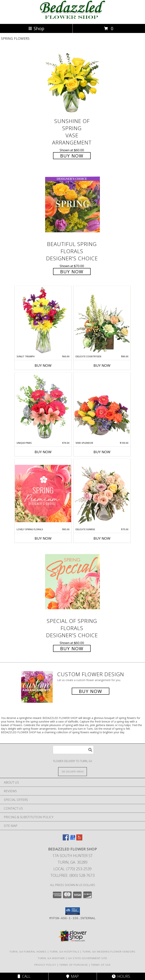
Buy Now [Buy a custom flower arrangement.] (91, 691)
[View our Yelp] (79, 839)
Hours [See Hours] (121, 976)
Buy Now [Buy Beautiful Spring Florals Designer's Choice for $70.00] (72, 272)
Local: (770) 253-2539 (72, 869)
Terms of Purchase (74, 965)
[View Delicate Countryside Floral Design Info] (102, 320)
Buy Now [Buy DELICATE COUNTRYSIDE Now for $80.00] (102, 365)
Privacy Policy (45, 965)
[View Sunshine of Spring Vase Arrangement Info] (72, 82)
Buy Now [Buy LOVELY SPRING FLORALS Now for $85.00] (43, 538)
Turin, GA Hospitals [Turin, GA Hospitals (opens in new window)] (64, 952)
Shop (36, 28)
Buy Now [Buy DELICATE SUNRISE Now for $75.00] (102, 538)
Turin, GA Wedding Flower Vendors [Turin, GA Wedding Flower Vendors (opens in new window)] (109, 952)
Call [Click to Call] (24, 976)
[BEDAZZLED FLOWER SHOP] (73, 18)
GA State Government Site (88, 958)
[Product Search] (73, 750)
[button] (73, 911)
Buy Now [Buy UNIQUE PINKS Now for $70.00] (43, 452)
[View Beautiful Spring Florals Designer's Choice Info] (72, 205)
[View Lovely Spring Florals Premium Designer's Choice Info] (43, 493)
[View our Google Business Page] (72, 839)
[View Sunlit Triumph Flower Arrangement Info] (43, 320)
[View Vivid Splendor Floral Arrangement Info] (102, 407)
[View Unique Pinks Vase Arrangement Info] (43, 407)
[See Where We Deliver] (72, 771)
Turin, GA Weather (51, 958)
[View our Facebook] (66, 839)
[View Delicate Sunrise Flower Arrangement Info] (102, 493)
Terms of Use (101, 965)
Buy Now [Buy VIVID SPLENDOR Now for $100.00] (102, 452)
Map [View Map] (72, 976)
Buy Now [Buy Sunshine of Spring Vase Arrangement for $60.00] (72, 156)
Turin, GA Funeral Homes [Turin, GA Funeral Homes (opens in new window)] (28, 952)
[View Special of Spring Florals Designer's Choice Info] (72, 582)
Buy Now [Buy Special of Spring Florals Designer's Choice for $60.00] (72, 648)
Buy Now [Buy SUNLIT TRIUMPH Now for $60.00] (43, 365)
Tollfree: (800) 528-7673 (73, 875)
